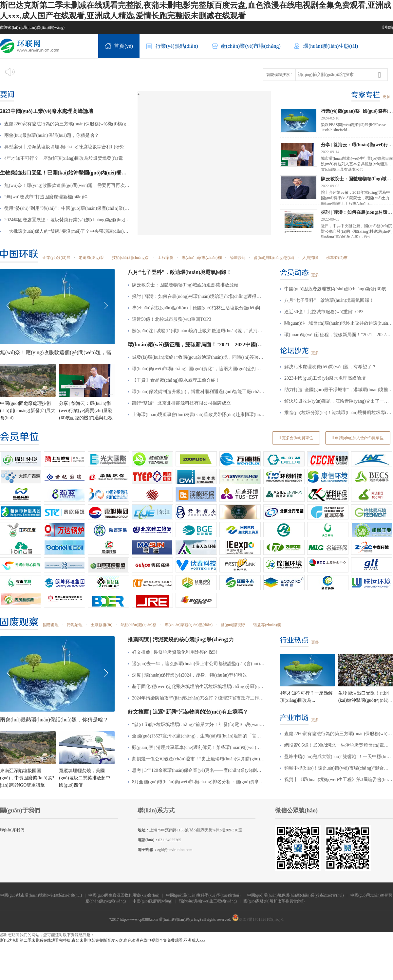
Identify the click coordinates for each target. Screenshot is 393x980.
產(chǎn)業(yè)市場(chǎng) (246, 46)
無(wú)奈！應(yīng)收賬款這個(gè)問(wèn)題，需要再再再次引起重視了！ (68, 185)
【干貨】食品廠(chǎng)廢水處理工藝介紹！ (176, 380)
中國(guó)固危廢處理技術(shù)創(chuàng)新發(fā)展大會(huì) (28, 411)
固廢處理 (51, 625)
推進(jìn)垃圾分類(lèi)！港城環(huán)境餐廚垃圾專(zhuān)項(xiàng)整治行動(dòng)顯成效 (339, 413)
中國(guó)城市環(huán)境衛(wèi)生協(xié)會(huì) (41, 895)
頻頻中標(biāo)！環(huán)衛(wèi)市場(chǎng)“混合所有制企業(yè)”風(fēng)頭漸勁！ (339, 768)
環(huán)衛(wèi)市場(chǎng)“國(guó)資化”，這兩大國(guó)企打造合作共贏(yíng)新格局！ (199, 369)
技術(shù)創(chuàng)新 (131, 258)
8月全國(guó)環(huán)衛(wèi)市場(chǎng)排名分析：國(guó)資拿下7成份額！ (199, 782)
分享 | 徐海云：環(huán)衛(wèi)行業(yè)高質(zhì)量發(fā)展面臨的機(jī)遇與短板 (86, 411)
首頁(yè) (119, 46)
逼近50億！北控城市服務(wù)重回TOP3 (172, 319)
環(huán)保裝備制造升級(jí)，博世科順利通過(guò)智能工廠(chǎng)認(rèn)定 (199, 392)
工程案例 (166, 258)
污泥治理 (75, 625)
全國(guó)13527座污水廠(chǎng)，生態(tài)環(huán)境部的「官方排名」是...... (199, 736)
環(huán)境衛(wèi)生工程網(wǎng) (208, 901)
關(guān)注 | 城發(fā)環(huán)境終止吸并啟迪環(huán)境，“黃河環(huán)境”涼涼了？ (199, 331)
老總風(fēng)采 (91, 258)
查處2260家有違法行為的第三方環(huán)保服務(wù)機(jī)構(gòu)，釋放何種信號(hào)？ (339, 734)
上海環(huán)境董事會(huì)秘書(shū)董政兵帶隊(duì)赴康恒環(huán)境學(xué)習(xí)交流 (199, 415)
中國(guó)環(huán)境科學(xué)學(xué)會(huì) (203, 895)
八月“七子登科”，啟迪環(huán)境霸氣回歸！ (180, 272)
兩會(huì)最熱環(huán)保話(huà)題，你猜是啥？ (52, 135)
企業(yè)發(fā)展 (56, 258)
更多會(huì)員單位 (296, 438)
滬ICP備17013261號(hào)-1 (258, 919)
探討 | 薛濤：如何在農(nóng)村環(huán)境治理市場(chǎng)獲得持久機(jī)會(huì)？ (199, 296)
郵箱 (388, 27)
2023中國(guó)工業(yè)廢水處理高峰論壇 (47, 111)
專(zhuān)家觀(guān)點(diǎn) (189, 625)
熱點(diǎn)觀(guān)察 (139, 625)
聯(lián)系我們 (12, 830)
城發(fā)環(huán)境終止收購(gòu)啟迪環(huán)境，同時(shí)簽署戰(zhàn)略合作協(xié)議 (199, 357)
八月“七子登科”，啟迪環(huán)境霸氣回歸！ (329, 300)
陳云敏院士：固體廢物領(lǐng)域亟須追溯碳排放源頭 (185, 285)
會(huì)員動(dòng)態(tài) (274, 258)
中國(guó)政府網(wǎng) (153, 901)
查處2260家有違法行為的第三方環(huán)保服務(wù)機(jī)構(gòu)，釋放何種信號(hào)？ (68, 124)
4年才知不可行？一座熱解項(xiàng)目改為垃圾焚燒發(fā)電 (64, 158)
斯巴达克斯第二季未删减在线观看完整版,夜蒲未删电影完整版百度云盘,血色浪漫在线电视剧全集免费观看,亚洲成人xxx (103, 940)
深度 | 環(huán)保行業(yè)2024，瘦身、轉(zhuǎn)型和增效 (189, 675)
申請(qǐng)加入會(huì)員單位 (358, 438)
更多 (386, 97)
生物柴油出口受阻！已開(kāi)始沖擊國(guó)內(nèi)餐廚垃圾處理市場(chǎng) (88, 173)
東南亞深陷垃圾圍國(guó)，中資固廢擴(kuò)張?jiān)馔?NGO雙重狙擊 (27, 778)
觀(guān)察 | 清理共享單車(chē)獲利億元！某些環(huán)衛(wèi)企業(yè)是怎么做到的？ (199, 747)
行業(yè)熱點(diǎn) (172, 46)
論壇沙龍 (238, 258)
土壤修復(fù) (102, 625)
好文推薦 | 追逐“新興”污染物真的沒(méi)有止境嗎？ (188, 712)
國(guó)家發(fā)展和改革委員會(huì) (274, 901)
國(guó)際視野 (233, 625)
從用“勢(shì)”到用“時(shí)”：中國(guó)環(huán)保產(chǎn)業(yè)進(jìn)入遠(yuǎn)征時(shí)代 (68, 208)
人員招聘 (310, 258)
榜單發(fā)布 (337, 258)
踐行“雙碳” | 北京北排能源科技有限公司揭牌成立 (181, 403)
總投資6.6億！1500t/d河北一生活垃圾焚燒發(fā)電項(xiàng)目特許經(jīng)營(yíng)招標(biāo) (339, 745)
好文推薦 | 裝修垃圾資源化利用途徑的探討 (175, 652)
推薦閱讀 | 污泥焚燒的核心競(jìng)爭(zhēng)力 (181, 639)
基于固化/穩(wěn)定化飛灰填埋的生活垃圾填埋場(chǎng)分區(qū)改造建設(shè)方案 (199, 687)
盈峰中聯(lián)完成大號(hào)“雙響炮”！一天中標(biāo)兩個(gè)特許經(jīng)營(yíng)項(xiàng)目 (339, 757)
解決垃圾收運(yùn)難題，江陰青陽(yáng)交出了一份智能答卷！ (339, 401)
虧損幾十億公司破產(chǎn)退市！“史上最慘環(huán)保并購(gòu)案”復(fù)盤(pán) (199, 759)
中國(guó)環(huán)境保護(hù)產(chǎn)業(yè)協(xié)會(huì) (296, 895)
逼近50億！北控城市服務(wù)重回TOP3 (324, 312)
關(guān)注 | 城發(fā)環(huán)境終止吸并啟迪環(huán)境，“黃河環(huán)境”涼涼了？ (339, 323)
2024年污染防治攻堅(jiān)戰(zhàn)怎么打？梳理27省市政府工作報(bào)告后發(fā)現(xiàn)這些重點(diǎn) (199, 698)
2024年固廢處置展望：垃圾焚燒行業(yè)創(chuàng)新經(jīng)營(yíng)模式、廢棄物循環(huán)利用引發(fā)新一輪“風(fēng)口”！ (68, 220)
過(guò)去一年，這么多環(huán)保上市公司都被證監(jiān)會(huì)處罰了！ (199, 664)
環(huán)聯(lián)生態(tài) (326, 46)
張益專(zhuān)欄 (267, 625)
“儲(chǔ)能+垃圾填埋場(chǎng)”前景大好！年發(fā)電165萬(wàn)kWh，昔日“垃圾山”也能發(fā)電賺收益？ (199, 725)
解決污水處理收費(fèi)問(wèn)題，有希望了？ (330, 367)
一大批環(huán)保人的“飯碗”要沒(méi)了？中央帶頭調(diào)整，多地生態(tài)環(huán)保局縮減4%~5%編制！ (68, 231)
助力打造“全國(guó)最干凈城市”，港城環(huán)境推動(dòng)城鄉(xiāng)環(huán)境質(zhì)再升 (339, 390)
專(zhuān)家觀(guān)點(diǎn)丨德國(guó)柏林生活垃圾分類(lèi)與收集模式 (199, 308)
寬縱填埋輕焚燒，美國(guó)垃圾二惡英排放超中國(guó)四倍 (84, 778)
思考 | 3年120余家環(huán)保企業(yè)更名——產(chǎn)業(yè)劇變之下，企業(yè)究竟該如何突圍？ (199, 770)
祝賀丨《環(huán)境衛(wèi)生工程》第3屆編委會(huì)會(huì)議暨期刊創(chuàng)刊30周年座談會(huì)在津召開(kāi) (339, 780)
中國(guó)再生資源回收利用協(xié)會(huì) (124, 895)
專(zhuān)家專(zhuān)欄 (202, 258)
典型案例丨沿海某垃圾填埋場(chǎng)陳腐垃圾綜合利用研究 (64, 147)
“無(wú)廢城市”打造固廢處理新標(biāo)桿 (46, 197)
